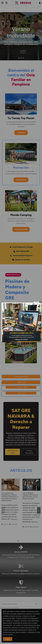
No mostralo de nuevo (37, 302)
